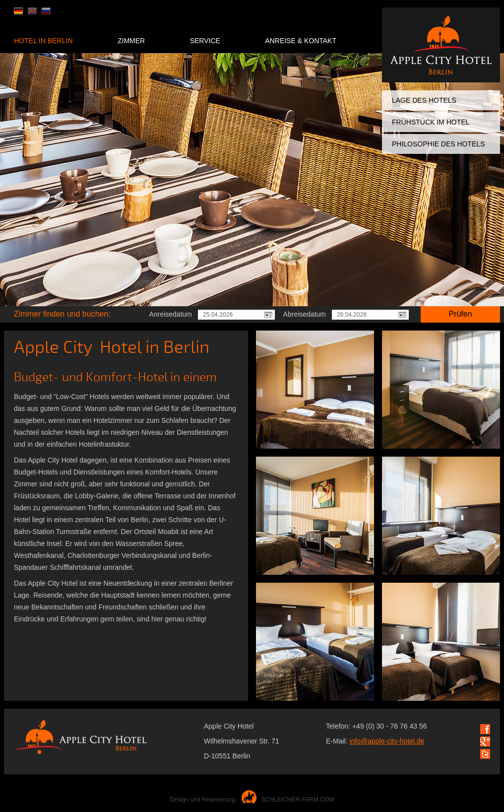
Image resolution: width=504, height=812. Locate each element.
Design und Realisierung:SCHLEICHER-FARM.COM (252, 800)
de (18, 11)
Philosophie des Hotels (439, 144)
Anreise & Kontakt (301, 41)
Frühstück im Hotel (431, 122)
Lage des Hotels (424, 100)
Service (205, 41)
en (32, 11)
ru (46, 11)
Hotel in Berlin (43, 41)
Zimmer (131, 41)
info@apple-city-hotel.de (387, 741)
